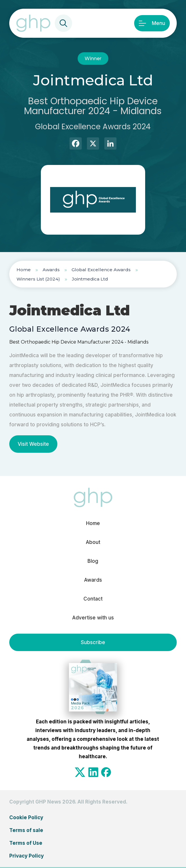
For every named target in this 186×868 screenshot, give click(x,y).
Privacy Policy (27, 856)
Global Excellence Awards (101, 270)
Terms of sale (26, 830)
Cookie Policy (26, 817)
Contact (93, 599)
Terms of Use (26, 843)
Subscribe (93, 642)
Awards (51, 270)
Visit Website (33, 444)
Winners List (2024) (38, 279)
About (93, 542)
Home (24, 270)
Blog (93, 561)
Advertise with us (93, 618)
